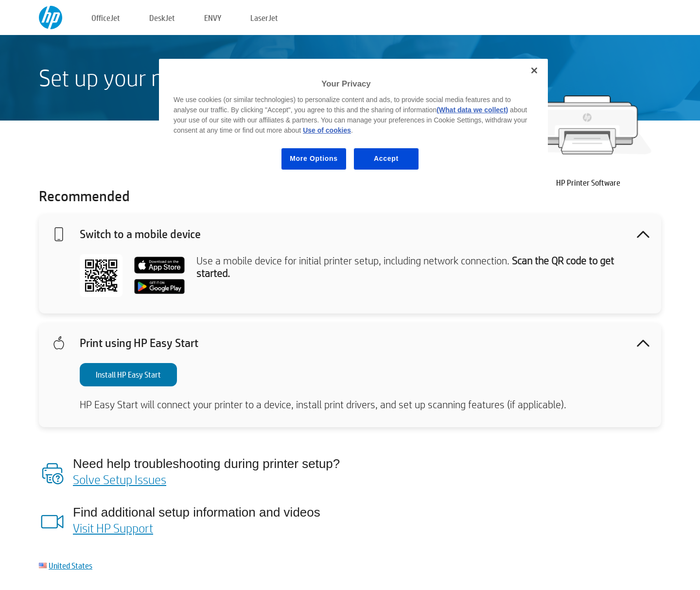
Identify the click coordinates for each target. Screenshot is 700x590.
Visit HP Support (113, 528)
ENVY (213, 18)
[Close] (534, 70)
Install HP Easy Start (128, 374)
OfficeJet (106, 18)
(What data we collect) (472, 110)
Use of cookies (327, 130)
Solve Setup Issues (120, 479)
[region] (353, 122)
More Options (314, 158)
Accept (386, 158)
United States (70, 565)
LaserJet (264, 18)
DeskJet (162, 18)
